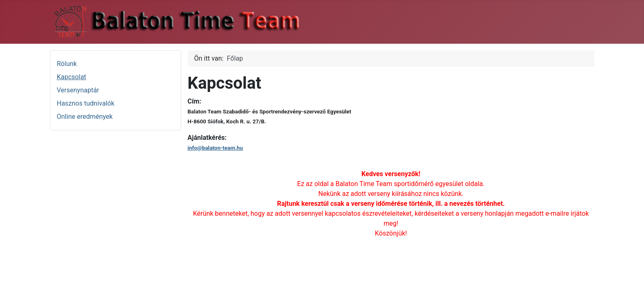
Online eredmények (85, 117)
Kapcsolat (72, 77)
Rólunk (67, 64)
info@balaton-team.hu (215, 148)
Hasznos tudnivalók (86, 103)
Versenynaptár (78, 90)
